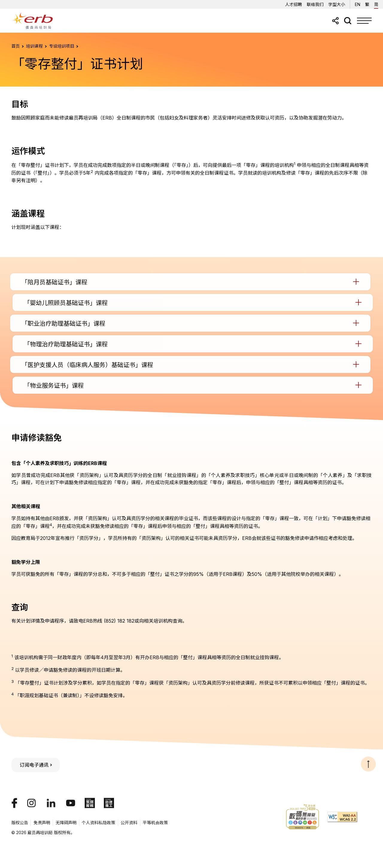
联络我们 (315, 4)
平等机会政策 (155, 823)
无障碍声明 (66, 823)
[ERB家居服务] (90, 803)
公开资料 (129, 823)
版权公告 (20, 823)
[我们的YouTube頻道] (71, 803)
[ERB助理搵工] (109, 803)
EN (358, 3)
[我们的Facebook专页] (14, 803)
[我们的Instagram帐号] (31, 803)
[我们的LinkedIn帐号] (51, 803)
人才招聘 (294, 4)
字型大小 (337, 4)
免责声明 (42, 823)
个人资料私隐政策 (98, 823)
